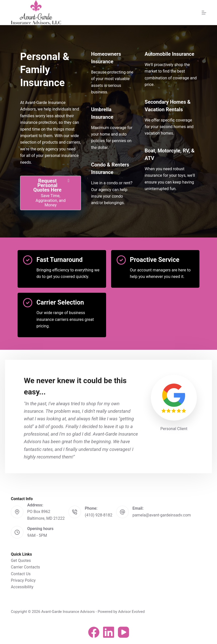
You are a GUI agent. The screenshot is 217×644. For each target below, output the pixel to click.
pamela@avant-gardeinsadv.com (162, 515)
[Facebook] (94, 632)
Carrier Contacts (25, 567)
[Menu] (204, 13)
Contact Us (21, 574)
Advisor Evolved (132, 612)
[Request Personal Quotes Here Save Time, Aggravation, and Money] (51, 193)
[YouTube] (123, 632)
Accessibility (22, 587)
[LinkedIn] (109, 632)
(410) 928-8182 (98, 515)
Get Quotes (21, 561)
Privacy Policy (23, 580)
